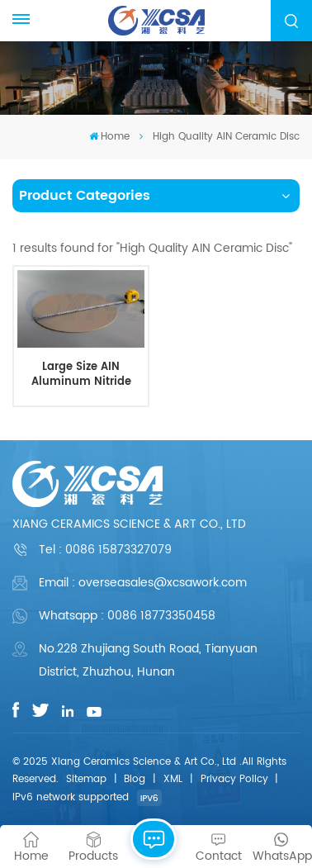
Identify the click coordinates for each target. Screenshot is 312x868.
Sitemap (86, 779)
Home (109, 137)
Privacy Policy (234, 779)
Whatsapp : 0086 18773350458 (127, 616)
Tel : (105, 550)
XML (173, 779)
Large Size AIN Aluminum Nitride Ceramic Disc (81, 375)
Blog (135, 779)
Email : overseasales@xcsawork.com (143, 583)
